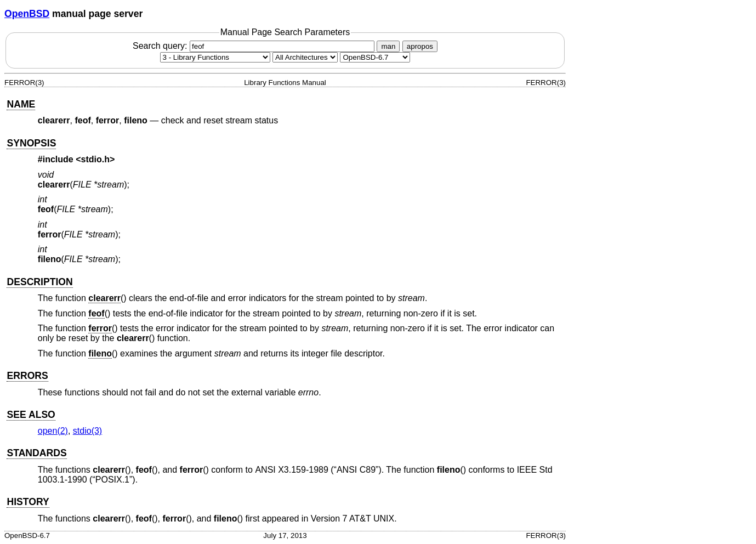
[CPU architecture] (305, 57)
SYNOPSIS (31, 143)
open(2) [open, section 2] (53, 431)
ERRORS (27, 376)
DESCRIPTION (39, 282)
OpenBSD (27, 14)
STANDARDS (36, 453)
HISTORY (28, 502)
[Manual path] (375, 57)
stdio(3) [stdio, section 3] (87, 431)
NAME (21, 104)
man (388, 46)
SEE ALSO (31, 415)
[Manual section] (215, 57)
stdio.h (95, 159)
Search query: (255, 46)
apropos (420, 46)
